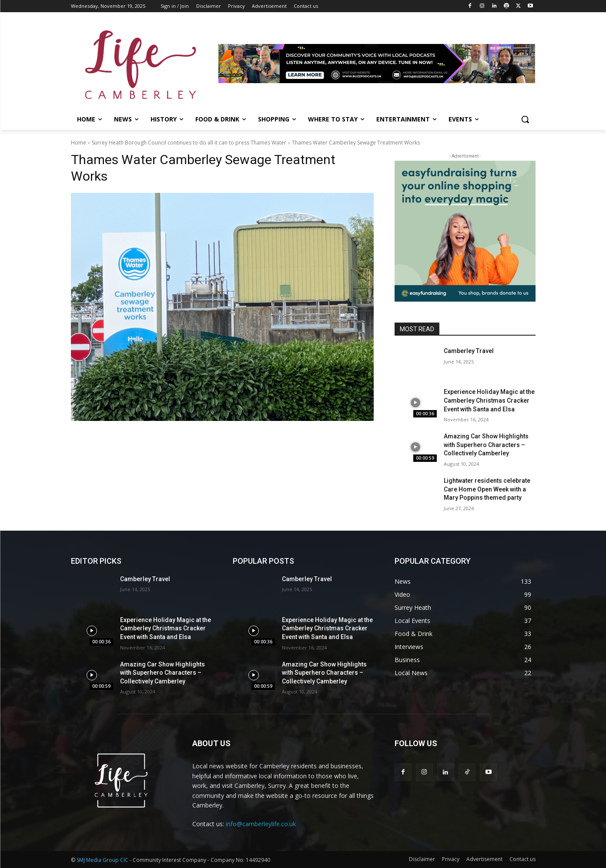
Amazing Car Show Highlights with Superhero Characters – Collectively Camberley (486, 445)
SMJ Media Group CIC (102, 860)
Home (79, 143)
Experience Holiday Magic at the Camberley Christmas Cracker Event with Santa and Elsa (489, 400)
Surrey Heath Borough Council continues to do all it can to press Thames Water (189, 143)
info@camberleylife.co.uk (261, 824)
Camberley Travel (469, 351)
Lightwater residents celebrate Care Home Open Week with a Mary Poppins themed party (487, 489)
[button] (525, 119)
